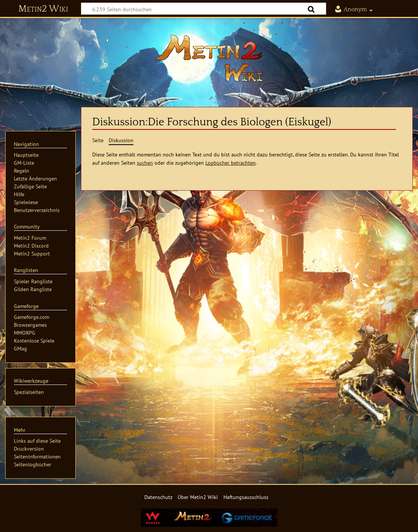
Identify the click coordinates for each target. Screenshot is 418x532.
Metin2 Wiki (43, 9)
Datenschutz (158, 497)
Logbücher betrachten (231, 163)
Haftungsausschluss (246, 497)
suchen (145, 163)
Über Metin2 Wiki (198, 497)
